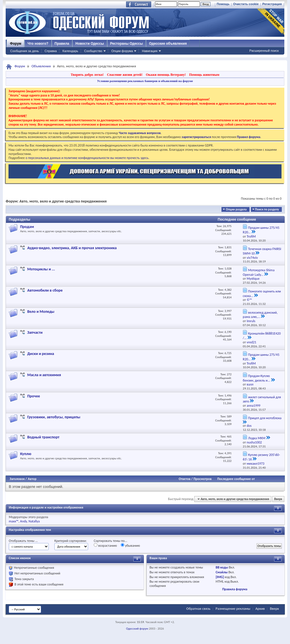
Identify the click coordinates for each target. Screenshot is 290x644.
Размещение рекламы (233, 609)
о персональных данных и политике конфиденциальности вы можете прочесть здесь (87, 158)
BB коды (222, 567)
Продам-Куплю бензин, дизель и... (256, 378)
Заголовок (17, 479)
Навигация (150, 51)
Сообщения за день (24, 51)
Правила (62, 44)
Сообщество (93, 51)
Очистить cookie (246, 4)
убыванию (130, 545)
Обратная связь (198, 609)
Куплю (26, 454)
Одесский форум (137, 629)
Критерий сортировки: (71, 541)
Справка (51, 51)
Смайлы (221, 572)
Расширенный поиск (264, 51)
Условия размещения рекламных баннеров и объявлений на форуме (145, 81)
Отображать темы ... (23, 541)
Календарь (70, 51)
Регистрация (272, 4)
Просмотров (202, 479)
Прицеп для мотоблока (265, 418)
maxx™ (14, 521)
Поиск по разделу (267, 209)
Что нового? (38, 44)
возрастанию (105, 545)
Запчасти (35, 332)
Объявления (41, 66)
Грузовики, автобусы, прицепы (54, 417)
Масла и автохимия (44, 375)
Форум (16, 44)
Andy (24, 521)
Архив (260, 609)
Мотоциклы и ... (41, 269)
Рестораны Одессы (127, 44)
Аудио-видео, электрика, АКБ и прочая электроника (72, 248)
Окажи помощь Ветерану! (166, 75)
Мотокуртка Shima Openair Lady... (259, 272)
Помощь (223, 4)
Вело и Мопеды (41, 312)
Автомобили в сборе (45, 290)
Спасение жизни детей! (125, 75)
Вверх (278, 499)
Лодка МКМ (257, 438)
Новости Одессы (89, 44)
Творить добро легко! (87, 75)
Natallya (34, 521)
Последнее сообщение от (236, 479)
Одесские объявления (168, 44)
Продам (27, 227)
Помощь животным (204, 75)
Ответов (185, 479)
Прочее (34, 396)
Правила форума (235, 589)
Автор (32, 479)
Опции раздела (236, 209)
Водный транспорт (43, 437)
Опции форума (122, 51)
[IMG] (220, 577)
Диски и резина (41, 354)
